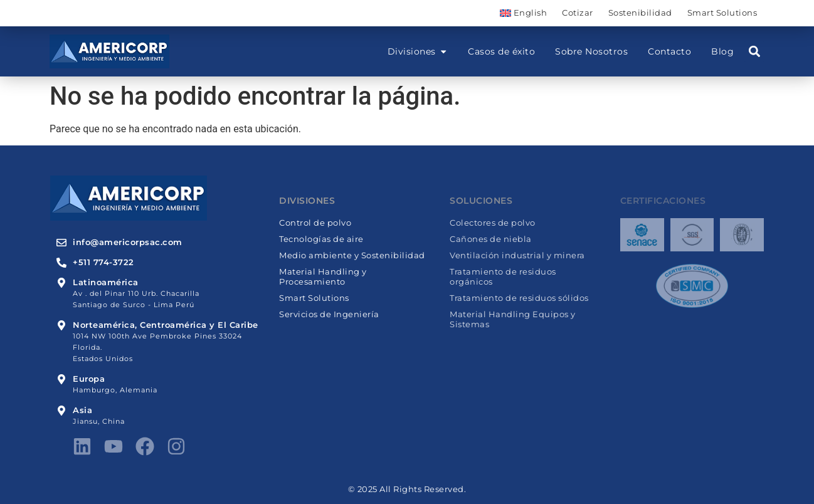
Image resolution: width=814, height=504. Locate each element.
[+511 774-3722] (61, 263)
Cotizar (578, 13)
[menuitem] (523, 13)
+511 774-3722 (103, 262)
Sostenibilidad (640, 13)
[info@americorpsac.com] (61, 243)
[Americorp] (109, 51)
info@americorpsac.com (128, 242)
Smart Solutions (722, 13)
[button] (754, 52)
